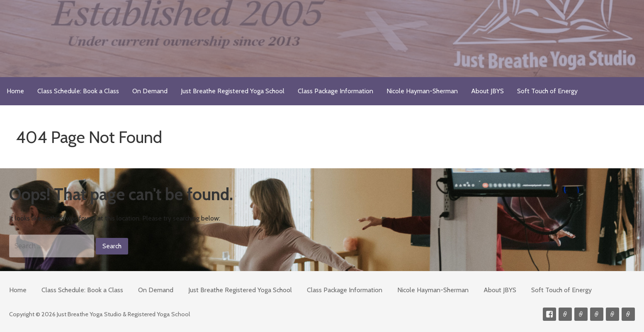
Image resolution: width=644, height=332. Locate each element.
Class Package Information (335, 91)
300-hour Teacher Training (597, 314)
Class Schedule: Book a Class (78, 91)
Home (15, 91)
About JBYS (487, 91)
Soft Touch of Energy (547, 91)
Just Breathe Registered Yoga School (233, 91)
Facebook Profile (549, 314)
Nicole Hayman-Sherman (422, 91)
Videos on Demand (581, 314)
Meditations (612, 314)
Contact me (565, 314)
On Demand (150, 91)
